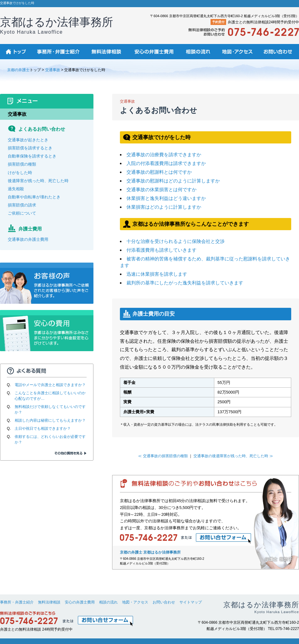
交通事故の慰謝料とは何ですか (159, 172)
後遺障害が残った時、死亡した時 (38, 181)
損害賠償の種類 (22, 164)
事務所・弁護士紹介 (17, 602)
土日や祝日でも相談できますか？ (43, 429)
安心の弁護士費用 (80, 602)
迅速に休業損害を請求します (157, 274)
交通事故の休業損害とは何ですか (161, 189)
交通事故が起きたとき (28, 140)
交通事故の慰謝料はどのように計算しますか (173, 181)
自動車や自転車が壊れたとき (34, 197)
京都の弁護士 (18, 70)
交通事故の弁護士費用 (28, 239)
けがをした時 (20, 173)
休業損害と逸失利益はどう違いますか (166, 198)
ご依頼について (22, 213)
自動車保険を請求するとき (32, 156)
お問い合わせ (164, 602)
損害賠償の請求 (22, 205)
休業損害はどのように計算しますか (164, 207)
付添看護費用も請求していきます (161, 250)
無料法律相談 (49, 602)
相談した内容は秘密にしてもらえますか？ (50, 420)
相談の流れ (108, 602)
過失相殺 (16, 189)
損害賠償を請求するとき (30, 148)
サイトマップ (191, 602)
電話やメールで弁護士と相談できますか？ (50, 385)
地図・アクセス (135, 602)
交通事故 (53, 70)
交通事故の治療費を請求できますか (164, 155)
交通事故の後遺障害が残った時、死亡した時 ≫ (233, 456)
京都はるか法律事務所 (57, 25)
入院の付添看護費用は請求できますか (166, 163)
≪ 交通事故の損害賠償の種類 (163, 456)
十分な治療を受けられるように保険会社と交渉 (176, 241)
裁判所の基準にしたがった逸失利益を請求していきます (185, 283)
